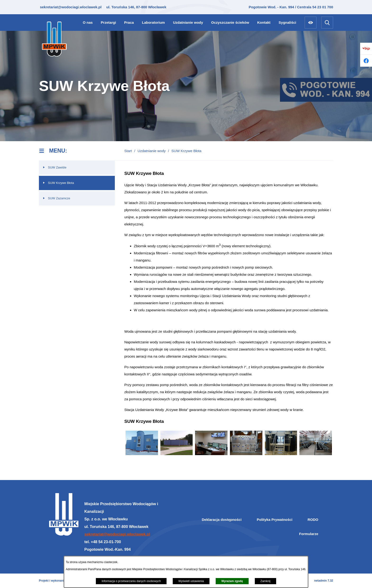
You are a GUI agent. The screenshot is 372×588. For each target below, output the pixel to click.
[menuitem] (88, 22)
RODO (313, 520)
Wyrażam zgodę (232, 581)
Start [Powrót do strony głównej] (128, 151)
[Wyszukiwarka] (327, 23)
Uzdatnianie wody (152, 151)
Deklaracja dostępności (222, 520)
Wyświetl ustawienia (191, 581)
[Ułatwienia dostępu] (311, 23)
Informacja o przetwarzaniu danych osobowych (131, 581)
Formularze (309, 534)
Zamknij (265, 581)
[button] (142, 454)
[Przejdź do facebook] (366, 61)
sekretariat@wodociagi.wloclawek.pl (70, 7)
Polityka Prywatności (274, 520)
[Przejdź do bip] (366, 49)
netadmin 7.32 (324, 581)
